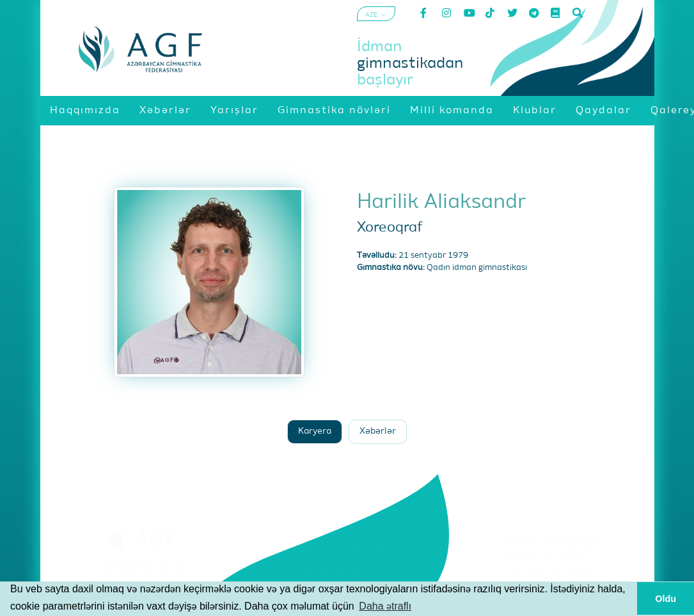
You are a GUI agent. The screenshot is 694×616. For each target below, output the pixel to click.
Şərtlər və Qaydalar (552, 559)
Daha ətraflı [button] (385, 606)
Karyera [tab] (315, 431)
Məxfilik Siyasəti (551, 575)
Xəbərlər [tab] (378, 431)
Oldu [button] (666, 599)
